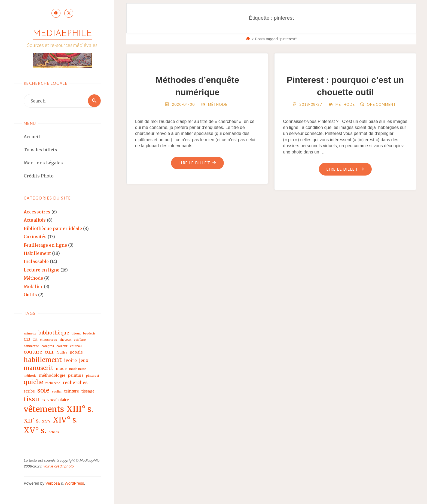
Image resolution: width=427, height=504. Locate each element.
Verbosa (52, 484)
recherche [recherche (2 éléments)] (53, 384)
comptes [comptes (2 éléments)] (48, 347)
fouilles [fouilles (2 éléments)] (62, 353)
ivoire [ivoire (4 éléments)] (71, 361)
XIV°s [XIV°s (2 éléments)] (46, 422)
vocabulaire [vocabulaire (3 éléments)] (58, 401)
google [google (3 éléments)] (76, 353)
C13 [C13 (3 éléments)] (27, 340)
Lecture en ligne (42, 270)
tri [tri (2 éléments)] (43, 401)
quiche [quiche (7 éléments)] (33, 383)
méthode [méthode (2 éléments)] (30, 376)
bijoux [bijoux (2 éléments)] (76, 334)
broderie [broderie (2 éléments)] (89, 334)
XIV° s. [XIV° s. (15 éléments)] (65, 420)
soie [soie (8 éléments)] (43, 391)
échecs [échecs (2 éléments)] (54, 433)
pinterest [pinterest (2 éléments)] (93, 376)
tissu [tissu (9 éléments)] (31, 399)
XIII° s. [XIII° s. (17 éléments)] (80, 410)
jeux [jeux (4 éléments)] (84, 361)
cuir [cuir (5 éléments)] (49, 352)
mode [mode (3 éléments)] (61, 369)
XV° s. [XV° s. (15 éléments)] (35, 431)
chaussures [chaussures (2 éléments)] (48, 341)
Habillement (37, 254)
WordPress (74, 484)
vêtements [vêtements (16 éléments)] (44, 410)
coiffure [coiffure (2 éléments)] (80, 341)
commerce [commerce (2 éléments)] (31, 347)
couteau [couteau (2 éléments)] (76, 347)
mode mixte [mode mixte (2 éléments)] (78, 369)
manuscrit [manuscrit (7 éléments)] (39, 369)
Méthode (33, 279)
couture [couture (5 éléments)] (33, 352)
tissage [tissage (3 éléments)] (88, 392)
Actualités (35, 221)
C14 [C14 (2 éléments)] (35, 341)
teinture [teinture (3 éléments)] (72, 392)
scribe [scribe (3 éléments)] (29, 392)
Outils (30, 295)
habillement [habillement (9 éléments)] (43, 360)
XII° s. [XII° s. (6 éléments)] (32, 421)
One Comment (382, 104)
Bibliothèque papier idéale (53, 229)
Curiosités (35, 237)
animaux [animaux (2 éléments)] (30, 334)
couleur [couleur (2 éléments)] (62, 347)
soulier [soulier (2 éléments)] (57, 392)
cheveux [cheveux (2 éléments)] (65, 341)
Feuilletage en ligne (45, 246)
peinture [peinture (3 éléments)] (76, 376)
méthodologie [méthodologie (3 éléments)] (52, 376)
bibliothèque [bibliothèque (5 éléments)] (54, 333)
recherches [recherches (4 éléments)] (75, 383)
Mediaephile (62, 34)
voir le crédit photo (59, 467)
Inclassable (36, 262)
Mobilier (33, 287)
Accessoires (37, 212)
